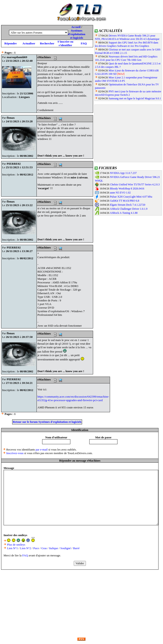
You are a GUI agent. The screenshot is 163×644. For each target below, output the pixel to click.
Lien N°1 (12, 548)
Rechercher (47, 43)
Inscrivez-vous (15, 453)
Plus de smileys (16, 545)
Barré (76, 548)
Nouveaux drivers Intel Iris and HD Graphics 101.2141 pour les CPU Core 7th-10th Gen (126, 58)
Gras (44, 548)
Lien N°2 (25, 548)
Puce (36, 548)
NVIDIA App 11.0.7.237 (123, 173)
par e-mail (42, 449)
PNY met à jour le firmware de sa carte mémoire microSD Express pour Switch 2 (128, 93)
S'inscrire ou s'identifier (65, 43)
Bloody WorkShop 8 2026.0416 (127, 189)
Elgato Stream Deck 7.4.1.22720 (128, 205)
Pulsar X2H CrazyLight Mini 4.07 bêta (131, 197)
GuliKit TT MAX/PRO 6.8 (125, 201)
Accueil (76, 27)
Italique (54, 548)
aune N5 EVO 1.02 (120, 193)
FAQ (84, 43)
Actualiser (29, 43)
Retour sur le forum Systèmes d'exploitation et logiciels (47, 422)
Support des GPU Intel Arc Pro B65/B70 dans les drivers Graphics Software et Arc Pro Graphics (127, 44)
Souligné (66, 548)
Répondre (10, 43)
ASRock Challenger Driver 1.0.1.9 (129, 209)
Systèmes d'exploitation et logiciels (77, 34)
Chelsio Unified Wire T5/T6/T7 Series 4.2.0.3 (135, 184)
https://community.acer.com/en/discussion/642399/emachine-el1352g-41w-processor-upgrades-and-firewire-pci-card (73, 398)
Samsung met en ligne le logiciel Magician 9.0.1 (135, 98)
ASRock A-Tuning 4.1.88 (124, 213)
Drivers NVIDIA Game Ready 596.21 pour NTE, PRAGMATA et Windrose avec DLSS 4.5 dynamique (127, 37)
